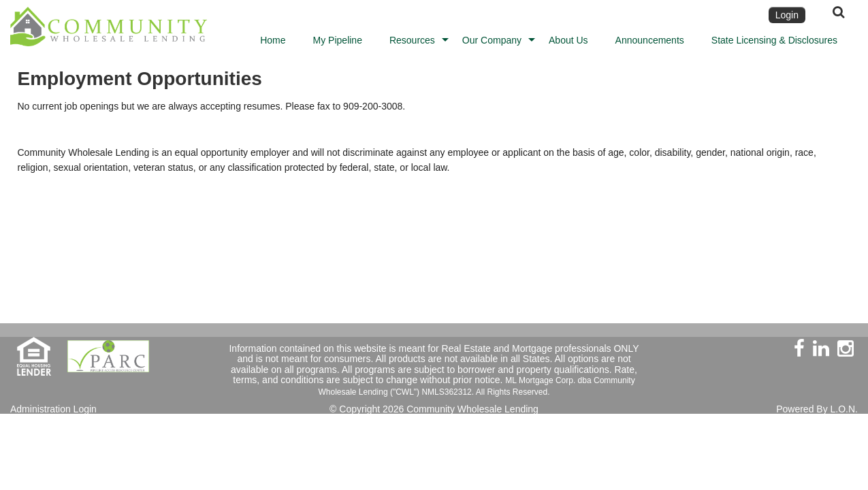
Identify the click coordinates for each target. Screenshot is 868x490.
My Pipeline (338, 40)
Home (273, 40)
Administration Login (53, 409)
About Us (568, 40)
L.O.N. (844, 409)
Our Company (492, 40)
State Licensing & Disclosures (774, 40)
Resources (412, 40)
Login (787, 15)
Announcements (650, 40)
